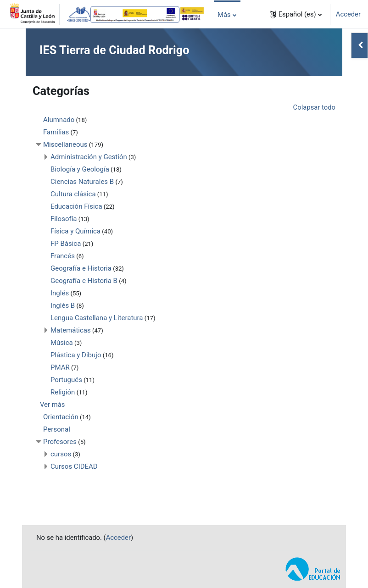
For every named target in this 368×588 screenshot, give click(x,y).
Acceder (348, 14)
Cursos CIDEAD (74, 466)
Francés (63, 256)
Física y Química (75, 231)
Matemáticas (71, 330)
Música (62, 343)
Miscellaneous (65, 144)
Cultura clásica (73, 194)
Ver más (52, 405)
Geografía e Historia (81, 268)
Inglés (60, 293)
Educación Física (76, 206)
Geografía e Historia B (84, 281)
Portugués (66, 380)
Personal (57, 429)
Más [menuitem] (224, 15)
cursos (61, 454)
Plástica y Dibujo (76, 355)
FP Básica (66, 244)
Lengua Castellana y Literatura (97, 318)
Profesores (60, 442)
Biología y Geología (80, 169)
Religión (63, 392)
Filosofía (64, 219)
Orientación (61, 417)
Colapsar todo (314, 107)
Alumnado (59, 120)
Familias (56, 132)
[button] (296, 14)
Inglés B (63, 305)
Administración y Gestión (89, 157)
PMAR (60, 367)
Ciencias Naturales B (82, 182)
